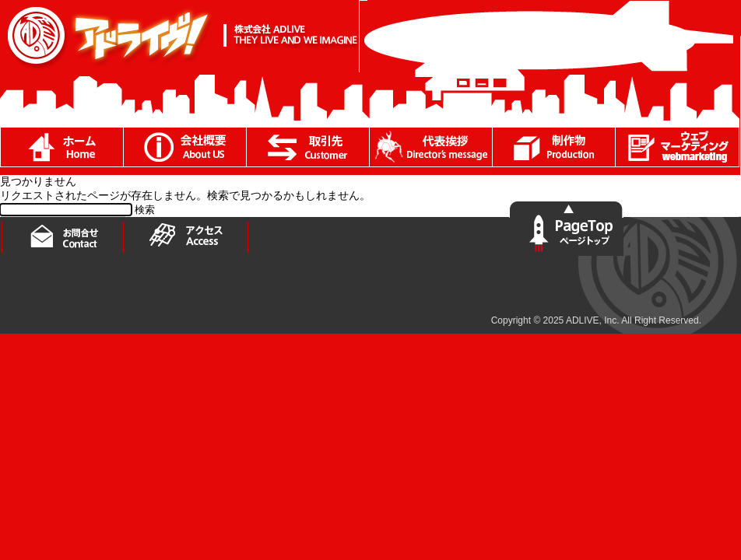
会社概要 (185, 151)
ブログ (677, 151)
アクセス (188, 236)
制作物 (554, 151)
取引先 (308, 151)
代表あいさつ (431, 151)
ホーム (61, 151)
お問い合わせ (63, 235)
